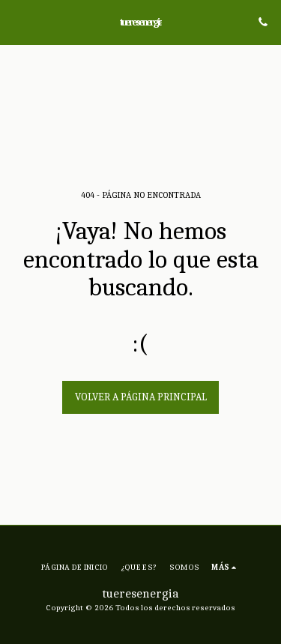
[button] (16, 21)
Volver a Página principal (141, 397)
